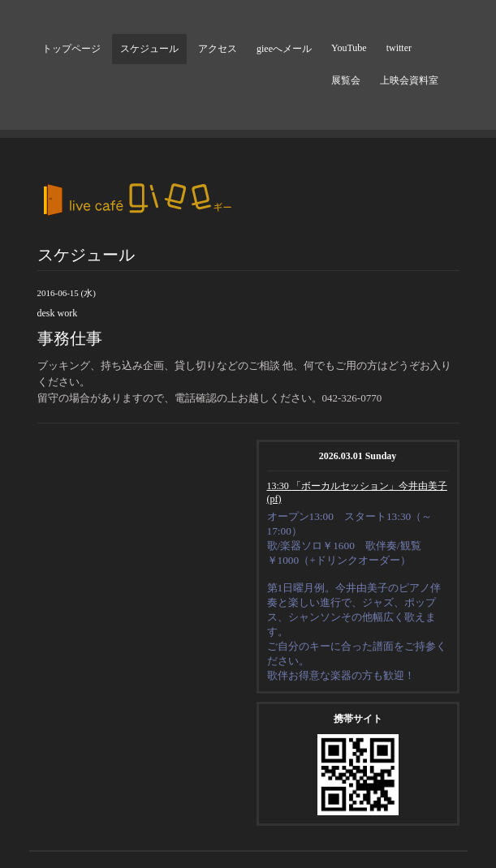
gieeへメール (284, 49)
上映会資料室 (409, 80)
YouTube (349, 48)
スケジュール (149, 49)
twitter (399, 48)
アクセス (218, 49)
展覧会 (346, 80)
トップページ (71, 49)
